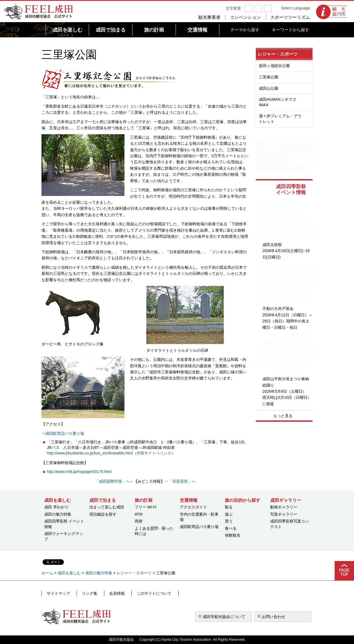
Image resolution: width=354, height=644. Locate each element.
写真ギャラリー (284, 514)
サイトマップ (58, 593)
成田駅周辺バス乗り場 (199, 527)
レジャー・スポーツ (278, 54)
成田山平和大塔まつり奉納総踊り (286, 382)
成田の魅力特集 (58, 514)
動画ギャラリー (284, 507)
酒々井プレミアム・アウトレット (280, 119)
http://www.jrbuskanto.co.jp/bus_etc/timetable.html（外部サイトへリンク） (111, 453)
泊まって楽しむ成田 (107, 507)
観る (229, 507)
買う (229, 521)
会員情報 (111, 593)
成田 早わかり (56, 507)
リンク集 (86, 593)
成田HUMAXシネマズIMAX (278, 102)
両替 (139, 521)
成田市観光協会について (224, 617)
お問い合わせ (274, 617)
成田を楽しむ (69, 573)
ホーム (47, 573)
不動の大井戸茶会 (278, 309)
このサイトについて (145, 593)
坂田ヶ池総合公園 (274, 66)
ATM (139, 514)
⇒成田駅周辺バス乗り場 (63, 433)
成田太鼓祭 (272, 245)
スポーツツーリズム (290, 17)
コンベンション (245, 17)
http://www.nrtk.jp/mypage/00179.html (79, 472)
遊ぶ (229, 514)
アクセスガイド (193, 507)
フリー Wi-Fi (146, 507)
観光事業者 (209, 17)
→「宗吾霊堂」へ (180, 481)
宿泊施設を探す (103, 514)
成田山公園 (269, 88)
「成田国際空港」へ (112, 481)
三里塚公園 (269, 77)
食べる (231, 528)
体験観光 (233, 535)
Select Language (296, 8)
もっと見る (283, 416)
